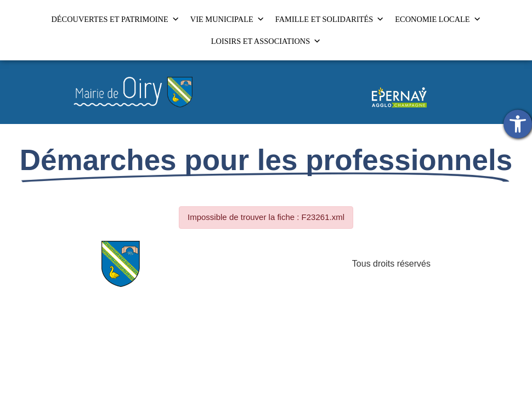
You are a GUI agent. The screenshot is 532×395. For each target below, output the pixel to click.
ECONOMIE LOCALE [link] (438, 19)
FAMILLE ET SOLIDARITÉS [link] (330, 19)
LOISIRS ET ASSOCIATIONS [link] (266, 41)
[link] (518, 124)
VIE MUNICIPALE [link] (227, 19)
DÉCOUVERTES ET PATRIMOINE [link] (115, 19)
